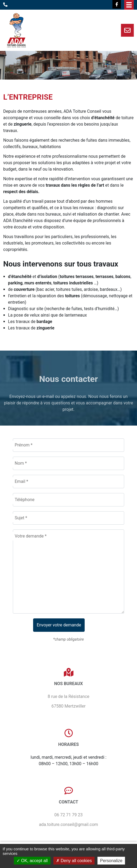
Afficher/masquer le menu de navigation (129, 5)
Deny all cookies (74, 861)
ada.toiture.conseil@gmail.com (68, 824)
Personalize (111, 861)
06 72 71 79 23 (69, 815)
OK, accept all (32, 861)
